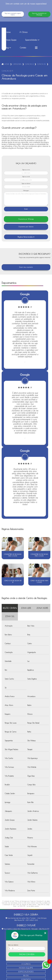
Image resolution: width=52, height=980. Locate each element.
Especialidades (31, 40)
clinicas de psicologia (29, 64)
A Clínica (23, 32)
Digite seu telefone (26, 183)
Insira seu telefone (13, 945)
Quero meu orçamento (26, 267)
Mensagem (26, 191)
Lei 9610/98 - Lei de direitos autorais (28, 906)
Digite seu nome (26, 170)
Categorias (17, 64)
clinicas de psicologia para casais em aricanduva (7, 71)
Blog (7, 48)
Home (8, 32)
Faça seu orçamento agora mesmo (13, 14)
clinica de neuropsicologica (41, 64)
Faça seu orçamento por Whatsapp (39, 14)
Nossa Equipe (11, 40)
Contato (23, 48)
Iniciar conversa (27, 954)
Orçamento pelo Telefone (26, 227)
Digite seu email (26, 177)
